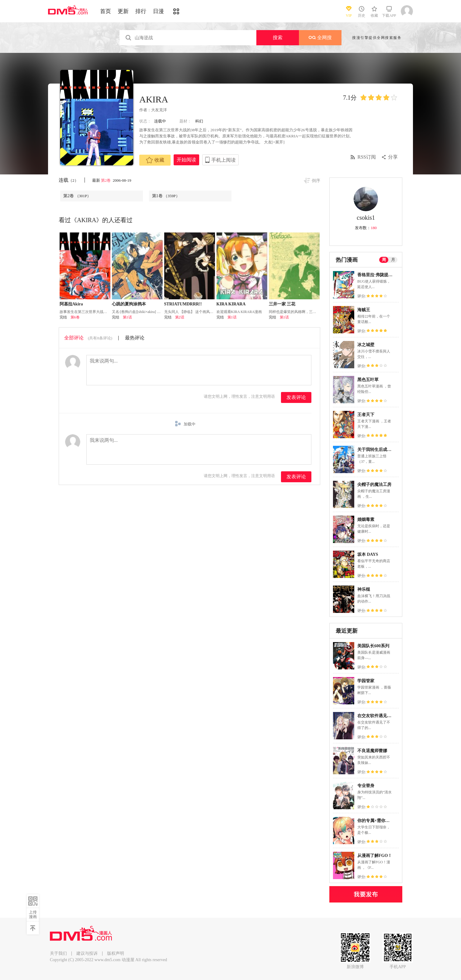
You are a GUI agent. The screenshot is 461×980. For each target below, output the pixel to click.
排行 (141, 11)
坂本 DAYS (368, 554)
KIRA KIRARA (231, 304)
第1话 (127, 317)
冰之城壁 (366, 345)
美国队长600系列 (373, 646)
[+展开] (278, 142)
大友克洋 (159, 110)
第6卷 (75, 317)
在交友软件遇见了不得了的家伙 (387, 716)
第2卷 (106, 180)
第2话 (180, 317)
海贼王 (364, 310)
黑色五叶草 (368, 380)
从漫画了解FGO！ (375, 856)
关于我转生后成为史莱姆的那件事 (389, 450)
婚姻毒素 (366, 519)
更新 (123, 11)
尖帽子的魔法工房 (374, 485)
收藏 (155, 160)
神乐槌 (364, 589)
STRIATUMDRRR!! (183, 304)
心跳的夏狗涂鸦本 (129, 304)
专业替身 (366, 786)
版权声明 (116, 953)
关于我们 (58, 953)
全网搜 (320, 38)
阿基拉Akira (71, 304)
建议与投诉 (87, 953)
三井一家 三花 (282, 304)
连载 (69, 180)
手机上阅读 (224, 160)
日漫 (158, 11)
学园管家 (366, 681)
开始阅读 (186, 160)
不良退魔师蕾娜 (372, 751)
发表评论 (296, 397)
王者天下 (366, 415)
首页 (106, 11)
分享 (393, 157)
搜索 (278, 38)
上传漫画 (33, 914)
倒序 (316, 181)
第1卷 (166, 196)
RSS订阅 (367, 157)
